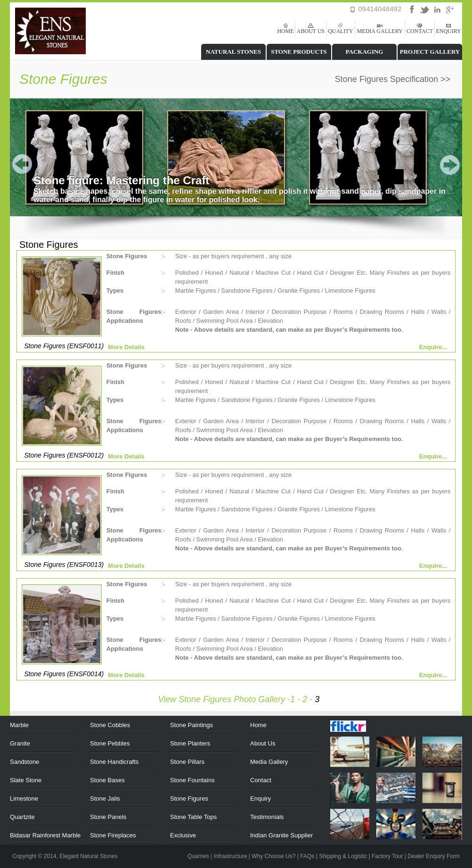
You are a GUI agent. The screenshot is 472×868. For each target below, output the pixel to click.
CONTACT (420, 31)
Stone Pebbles (110, 743)
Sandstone (24, 762)
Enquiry (260, 798)
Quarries (198, 856)
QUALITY (340, 31)
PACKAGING (365, 52)
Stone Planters (190, 743)
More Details (126, 347)
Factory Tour (387, 856)
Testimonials (267, 817)
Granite (20, 743)
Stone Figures (189, 798)
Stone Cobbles (110, 725)
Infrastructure (231, 856)
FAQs (307, 856)
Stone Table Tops (193, 817)
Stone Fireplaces (113, 835)
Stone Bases (107, 780)
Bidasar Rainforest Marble (45, 835)
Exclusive (183, 835)
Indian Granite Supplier (281, 835)
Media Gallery (269, 762)
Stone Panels (108, 817)
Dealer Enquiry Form (434, 856)
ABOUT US (311, 31)
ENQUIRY (448, 31)
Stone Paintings (191, 725)
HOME (285, 31)
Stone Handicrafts (114, 762)
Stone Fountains (192, 780)
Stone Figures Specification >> (393, 79)
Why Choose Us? (273, 856)
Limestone (24, 798)
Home (258, 725)
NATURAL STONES (233, 52)
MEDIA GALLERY (380, 31)
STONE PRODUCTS (299, 52)
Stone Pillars (187, 762)
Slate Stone (26, 780)
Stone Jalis (105, 798)
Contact (261, 780)
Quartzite (22, 817)
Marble (19, 725)
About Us (263, 743)
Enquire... (433, 347)
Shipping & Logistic (343, 856)
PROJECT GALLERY (430, 52)
